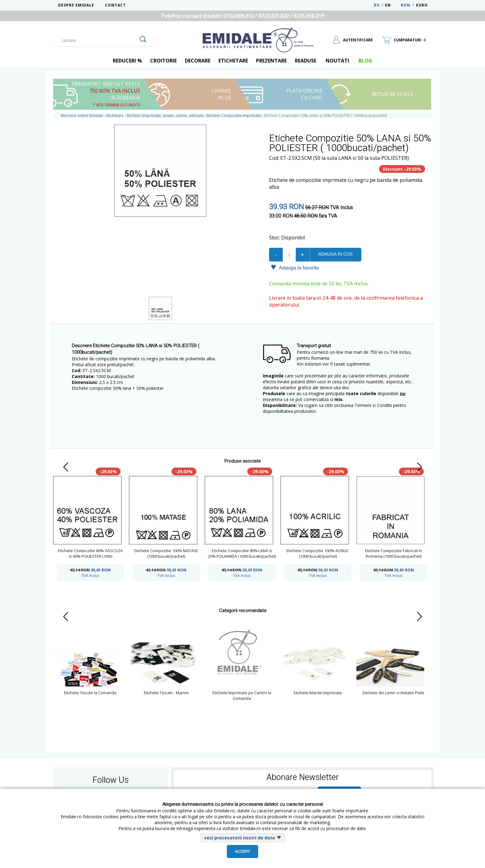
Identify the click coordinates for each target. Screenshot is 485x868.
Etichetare (233, 61)
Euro (422, 5)
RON (406, 5)
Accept (242, 852)
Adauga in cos (335, 254)
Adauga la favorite (295, 267)
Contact (115, 5)
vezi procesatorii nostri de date (240, 838)
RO (377, 5)
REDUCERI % (127, 61)
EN (392, 5)
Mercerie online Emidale (82, 115)
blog (365, 61)
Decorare (198, 61)
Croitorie (163, 61)
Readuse (306, 61)
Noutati (337, 61)
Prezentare (271, 61)
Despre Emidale (76, 5)
